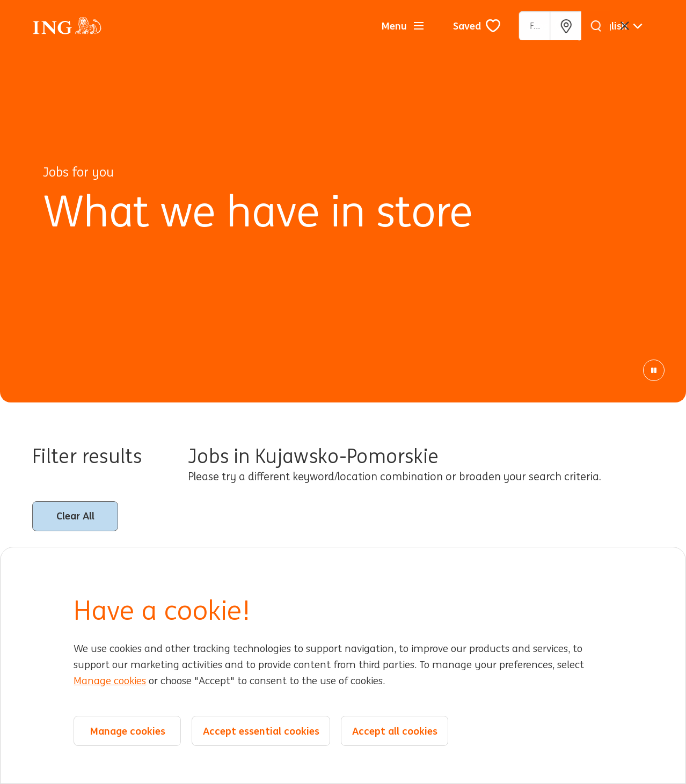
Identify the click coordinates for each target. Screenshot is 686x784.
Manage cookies (110, 681)
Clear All (75, 516)
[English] (618, 26)
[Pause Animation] (654, 370)
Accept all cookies (395, 731)
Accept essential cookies (261, 731)
